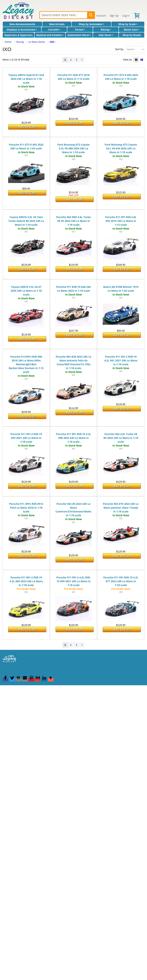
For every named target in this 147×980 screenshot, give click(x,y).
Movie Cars (132, 30)
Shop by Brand (132, 35)
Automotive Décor (79, 35)
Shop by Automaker (91, 24)
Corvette (54, 30)
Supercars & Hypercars (18, 35)
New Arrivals (57, 24)
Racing (106, 30)
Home (8, 42)
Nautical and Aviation (50, 35)
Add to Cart (27, 127)
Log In (126, 16)
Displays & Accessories (22, 30)
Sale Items (106, 35)
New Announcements (23, 24)
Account (101, 16)
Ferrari (80, 30)
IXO (52, 42)
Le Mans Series (37, 42)
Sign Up (114, 16)
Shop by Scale (128, 24)
